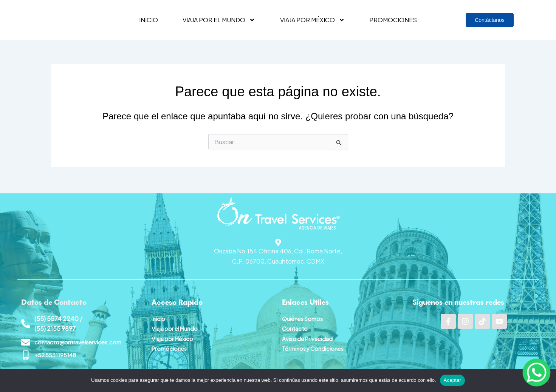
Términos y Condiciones (315, 347)
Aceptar (453, 380)
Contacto (296, 327)
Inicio (149, 20)
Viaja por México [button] (312, 20)
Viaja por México (174, 337)
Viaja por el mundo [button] (219, 20)
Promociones (393, 20)
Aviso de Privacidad (309, 337)
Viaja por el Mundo (177, 327)
